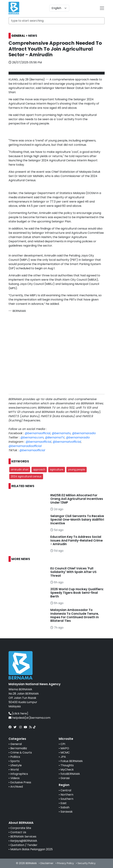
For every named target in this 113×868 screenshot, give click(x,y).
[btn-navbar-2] (102, 8)
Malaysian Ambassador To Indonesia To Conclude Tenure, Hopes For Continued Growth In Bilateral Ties (75, 615)
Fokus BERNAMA (72, 761)
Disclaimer (47, 863)
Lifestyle (16, 765)
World (15, 770)
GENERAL (18, 36)
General (16, 744)
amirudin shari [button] (20, 470)
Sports (15, 761)
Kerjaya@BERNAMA (24, 841)
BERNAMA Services (23, 836)
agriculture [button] (57, 470)
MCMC (65, 753)
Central (66, 790)
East (64, 803)
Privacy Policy (65, 863)
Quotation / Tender (24, 845)
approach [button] (39, 470)
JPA (63, 757)
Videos (15, 778)
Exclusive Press (21, 782)
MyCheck (67, 770)
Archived (17, 787)
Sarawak (67, 812)
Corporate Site (21, 828)
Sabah (65, 807)
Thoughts (67, 765)
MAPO (65, 748)
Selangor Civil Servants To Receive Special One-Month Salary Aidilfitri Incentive (77, 520)
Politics (15, 757)
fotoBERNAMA (70, 774)
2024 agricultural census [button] (26, 476)
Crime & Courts (21, 753)
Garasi (65, 778)
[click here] (20, 713)
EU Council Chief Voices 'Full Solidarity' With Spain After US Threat (73, 572)
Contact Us (18, 832)
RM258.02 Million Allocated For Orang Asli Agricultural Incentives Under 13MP (77, 499)
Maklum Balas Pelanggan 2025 (31, 849)
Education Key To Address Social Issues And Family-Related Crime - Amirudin (77, 540)
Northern (67, 795)
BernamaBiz (19, 748)
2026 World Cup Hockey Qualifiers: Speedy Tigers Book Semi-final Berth (77, 593)
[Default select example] (59, 8)
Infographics (19, 774)
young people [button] (77, 470)
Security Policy (87, 863)
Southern (67, 799)
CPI (63, 744)
